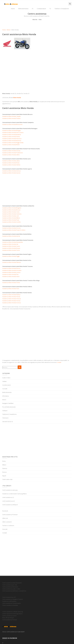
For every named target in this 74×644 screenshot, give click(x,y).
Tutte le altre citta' (7, 479)
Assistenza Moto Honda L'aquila (11, 116)
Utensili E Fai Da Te (8, 422)
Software (5, 411)
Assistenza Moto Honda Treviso (11, 297)
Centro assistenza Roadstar (10, 605)
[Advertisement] (37, 75)
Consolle (5, 389)
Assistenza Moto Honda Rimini (11, 145)
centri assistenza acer (9, 501)
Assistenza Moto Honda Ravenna (12, 141)
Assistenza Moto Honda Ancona (11, 228)
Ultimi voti (5, 518)
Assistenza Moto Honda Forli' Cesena (13, 133)
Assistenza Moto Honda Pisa (10, 274)
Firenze (4, 472)
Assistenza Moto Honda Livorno (11, 272)
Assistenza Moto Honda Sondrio (12, 222)
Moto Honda (17, 98)
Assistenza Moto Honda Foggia (11, 256)
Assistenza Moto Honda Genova (11, 171)
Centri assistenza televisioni (10, 587)
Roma (4, 461)
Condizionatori (41, 9)
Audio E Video (6, 378)
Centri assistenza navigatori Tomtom (13, 599)
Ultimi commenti (7, 522)
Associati (5, 529)
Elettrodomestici (23, 9)
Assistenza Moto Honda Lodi (10, 216)
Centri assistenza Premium (10, 515)
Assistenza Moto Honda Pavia (11, 220)
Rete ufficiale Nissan (8, 618)
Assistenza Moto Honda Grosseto (12, 270)
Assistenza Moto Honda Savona (11, 173)
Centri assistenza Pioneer (10, 620)
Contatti (5, 533)
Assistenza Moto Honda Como (11, 212)
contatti (59, 362)
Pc (33, 9)
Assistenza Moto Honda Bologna (12, 130)
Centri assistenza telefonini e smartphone (14, 591)
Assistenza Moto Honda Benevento (12, 124)
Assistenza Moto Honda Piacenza (12, 139)
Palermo (5, 468)
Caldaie (4, 381)
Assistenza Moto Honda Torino (11, 250)
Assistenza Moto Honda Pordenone (13, 153)
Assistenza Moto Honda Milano (11, 218)
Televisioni (5, 418)
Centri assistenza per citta (10, 585)
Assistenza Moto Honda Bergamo (12, 208)
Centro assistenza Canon (9, 616)
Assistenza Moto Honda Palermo (12, 262)
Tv (50, 9)
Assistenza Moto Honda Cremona (12, 214)
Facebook (5, 511)
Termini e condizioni (8, 526)
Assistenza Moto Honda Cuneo (11, 246)
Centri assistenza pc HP (9, 597)
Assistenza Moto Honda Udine (11, 155)
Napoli (4, 476)
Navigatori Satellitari (8, 403)
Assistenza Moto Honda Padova (11, 295)
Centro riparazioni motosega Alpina (12, 614)
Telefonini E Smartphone (9, 414)
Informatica (6, 396)
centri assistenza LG (8, 497)
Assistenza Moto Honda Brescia (11, 210)
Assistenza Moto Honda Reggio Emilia (13, 143)
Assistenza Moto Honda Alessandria (13, 242)
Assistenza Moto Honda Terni (11, 289)
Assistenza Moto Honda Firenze (11, 268)
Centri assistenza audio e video (11, 589)
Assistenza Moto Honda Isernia (11, 236)
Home (13, 9)
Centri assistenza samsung (10, 490)
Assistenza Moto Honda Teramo (11, 118)
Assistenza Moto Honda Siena (11, 276)
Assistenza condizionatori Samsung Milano (15, 494)
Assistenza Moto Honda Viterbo (11, 165)
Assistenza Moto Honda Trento (11, 283)
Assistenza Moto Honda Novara (11, 248)
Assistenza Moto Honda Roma (11, 163)
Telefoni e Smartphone (62, 9)
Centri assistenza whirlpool (10, 505)
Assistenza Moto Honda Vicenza (12, 303)
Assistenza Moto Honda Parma (11, 137)
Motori (9, 30)
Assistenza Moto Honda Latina (11, 161)
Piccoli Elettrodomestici (9, 407)
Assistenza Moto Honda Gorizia (11, 151)
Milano (4, 465)
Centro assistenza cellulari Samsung (13, 612)
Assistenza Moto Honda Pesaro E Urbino (14, 230)
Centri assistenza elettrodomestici (12, 583)
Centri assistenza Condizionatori (12, 603)
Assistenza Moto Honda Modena (12, 135)
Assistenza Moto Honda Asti (10, 244)
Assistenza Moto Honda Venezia (12, 299)
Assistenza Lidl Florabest (9, 601)
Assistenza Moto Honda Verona (11, 301)
